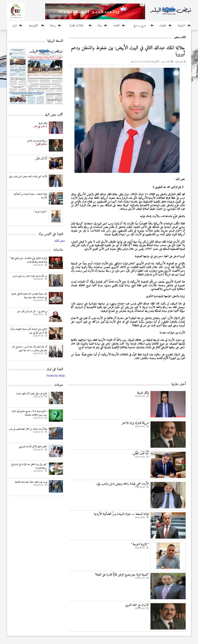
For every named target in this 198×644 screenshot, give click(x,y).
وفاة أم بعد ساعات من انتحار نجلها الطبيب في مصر (28, 429)
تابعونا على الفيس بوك (51, 234)
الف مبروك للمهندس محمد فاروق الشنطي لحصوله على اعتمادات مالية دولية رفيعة (29, 296)
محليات (163, 26)
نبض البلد (179, 62)
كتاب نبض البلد (54, 115)
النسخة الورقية (55, 41)
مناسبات (58, 250)
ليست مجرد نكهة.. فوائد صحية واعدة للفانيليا (31, 482)
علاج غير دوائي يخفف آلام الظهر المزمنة (32, 394)
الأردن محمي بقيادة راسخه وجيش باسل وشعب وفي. (122, 484)
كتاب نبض (165, 62)
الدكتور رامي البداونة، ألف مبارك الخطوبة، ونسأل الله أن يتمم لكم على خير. (29, 331)
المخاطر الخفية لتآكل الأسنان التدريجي (33, 447)
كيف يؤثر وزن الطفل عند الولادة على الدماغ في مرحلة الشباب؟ (29, 466)
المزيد (15, 26)
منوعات (59, 385)
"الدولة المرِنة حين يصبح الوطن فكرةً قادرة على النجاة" (122, 575)
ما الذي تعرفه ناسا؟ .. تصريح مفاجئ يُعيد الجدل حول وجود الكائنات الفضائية (29, 413)
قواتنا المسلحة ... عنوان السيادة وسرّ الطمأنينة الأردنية (121, 514)
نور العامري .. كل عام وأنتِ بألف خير (32, 311)
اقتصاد (116, 26)
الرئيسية (181, 26)
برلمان (100, 26)
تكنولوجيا (33, 26)
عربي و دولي (140, 26)
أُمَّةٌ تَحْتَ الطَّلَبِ (141, 454)
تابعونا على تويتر (55, 369)
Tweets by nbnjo (56, 376)
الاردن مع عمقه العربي (137, 605)
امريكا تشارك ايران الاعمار (135, 423)
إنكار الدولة (143, 393)
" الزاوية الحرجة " (140, 544)
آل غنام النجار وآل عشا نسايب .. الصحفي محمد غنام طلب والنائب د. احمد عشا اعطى (29, 349)
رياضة (53, 26)
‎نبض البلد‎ (60, 241)
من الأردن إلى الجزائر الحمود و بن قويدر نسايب (30, 276)
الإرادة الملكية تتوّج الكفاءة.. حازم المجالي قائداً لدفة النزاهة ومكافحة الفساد (29, 260)
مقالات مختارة (77, 26)
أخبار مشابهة (178, 384)
